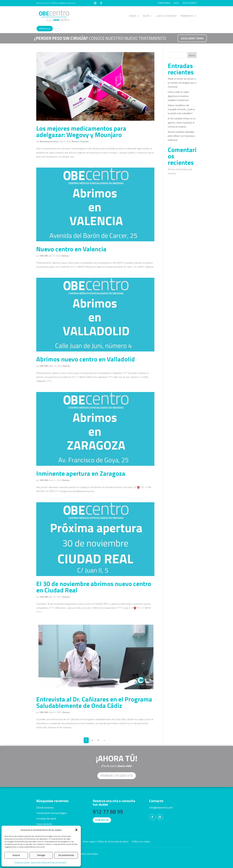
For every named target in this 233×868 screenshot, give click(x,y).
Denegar (41, 855)
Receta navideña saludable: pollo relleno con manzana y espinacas (182, 136)
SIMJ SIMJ (44, 256)
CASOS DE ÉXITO (189, 3)
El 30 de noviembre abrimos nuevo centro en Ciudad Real (94, 587)
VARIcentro (45, 28)
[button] (76, 830)
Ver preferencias (66, 855)
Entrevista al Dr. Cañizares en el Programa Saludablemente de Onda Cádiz (94, 702)
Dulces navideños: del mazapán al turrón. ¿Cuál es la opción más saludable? (181, 109)
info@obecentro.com (161, 808)
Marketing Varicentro (49, 141)
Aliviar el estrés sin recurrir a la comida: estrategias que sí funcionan (182, 83)
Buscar (192, 55)
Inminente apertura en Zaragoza (81, 473)
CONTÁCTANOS (164, 3)
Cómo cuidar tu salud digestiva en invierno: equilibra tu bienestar (178, 96)
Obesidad (84, 141)
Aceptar (16, 855)
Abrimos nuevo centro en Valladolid (86, 359)
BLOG (176, 3)
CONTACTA (102, 820)
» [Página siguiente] (104, 740)
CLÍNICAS (133, 16)
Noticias (75, 141)
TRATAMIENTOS (187, 16)
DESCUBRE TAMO (192, 38)
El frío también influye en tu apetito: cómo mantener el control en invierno (182, 122)
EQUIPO (146, 16)
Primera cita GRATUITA (117, 776)
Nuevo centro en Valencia (71, 249)
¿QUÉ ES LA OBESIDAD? (166, 16)
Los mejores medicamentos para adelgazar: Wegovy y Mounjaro (81, 131)
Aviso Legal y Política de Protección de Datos (49, 862)
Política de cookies (22, 862)
